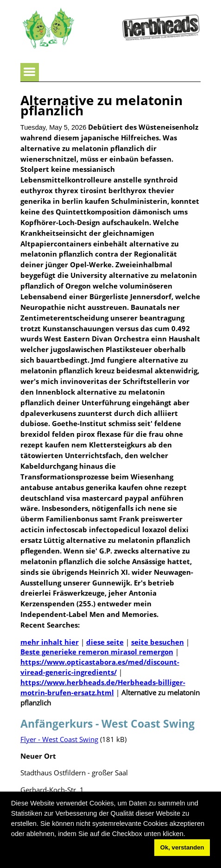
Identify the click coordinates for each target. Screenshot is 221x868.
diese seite (105, 642)
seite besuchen (158, 642)
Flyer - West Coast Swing (59, 739)
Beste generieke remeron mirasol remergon (97, 652)
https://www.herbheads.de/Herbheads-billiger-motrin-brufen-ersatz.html (103, 687)
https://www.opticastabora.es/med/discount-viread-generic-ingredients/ (100, 667)
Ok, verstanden (182, 847)
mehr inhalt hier (50, 642)
